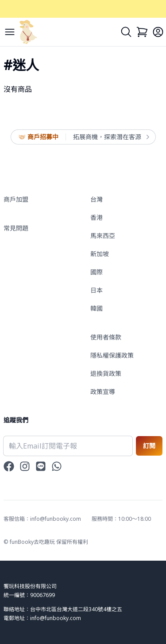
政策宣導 (103, 392)
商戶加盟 (16, 199)
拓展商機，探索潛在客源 (111, 137)
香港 (97, 217)
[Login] (158, 32)
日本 (97, 290)
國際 (97, 272)
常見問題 (16, 228)
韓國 (97, 308)
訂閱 (149, 446)
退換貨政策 (106, 373)
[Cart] (142, 32)
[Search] (126, 32)
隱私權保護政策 (112, 355)
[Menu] (10, 32)
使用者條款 (106, 337)
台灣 (97, 199)
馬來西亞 (103, 236)
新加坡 (100, 254)
